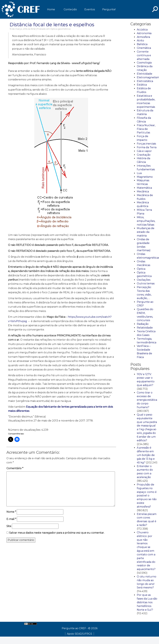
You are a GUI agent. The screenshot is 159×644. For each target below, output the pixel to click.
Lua (139, 173)
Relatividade (145, 328)
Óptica (141, 269)
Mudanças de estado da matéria (146, 232)
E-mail (11, 519)
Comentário (15, 468)
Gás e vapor (144, 151)
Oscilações (144, 280)
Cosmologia (144, 63)
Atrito (140, 41)
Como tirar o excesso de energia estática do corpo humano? (147, 400)
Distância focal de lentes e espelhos (52, 25)
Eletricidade (145, 74)
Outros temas (146, 283)
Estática (142, 85)
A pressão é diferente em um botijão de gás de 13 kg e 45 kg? (146, 455)
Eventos (90, 9)
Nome (11, 512)
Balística (142, 44)
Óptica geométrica (60, 29)
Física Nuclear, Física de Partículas (146, 129)
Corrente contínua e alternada (144, 55)
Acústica (142, 30)
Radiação (143, 324)
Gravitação (144, 155)
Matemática (144, 188)
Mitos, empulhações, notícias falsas (146, 221)
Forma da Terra (147, 147)
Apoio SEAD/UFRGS (79, 634)
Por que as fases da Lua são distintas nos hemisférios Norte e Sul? (147, 602)
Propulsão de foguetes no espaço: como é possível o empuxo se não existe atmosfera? (147, 496)
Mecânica (143, 191)
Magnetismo (145, 177)
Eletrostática (145, 81)
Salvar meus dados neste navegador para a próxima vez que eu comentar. (57, 533)
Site (9, 526)
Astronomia (144, 33)
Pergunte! (109, 9)
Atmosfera (143, 37)
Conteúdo (70, 9)
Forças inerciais (146, 144)
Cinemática (144, 48)
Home (51, 9)
